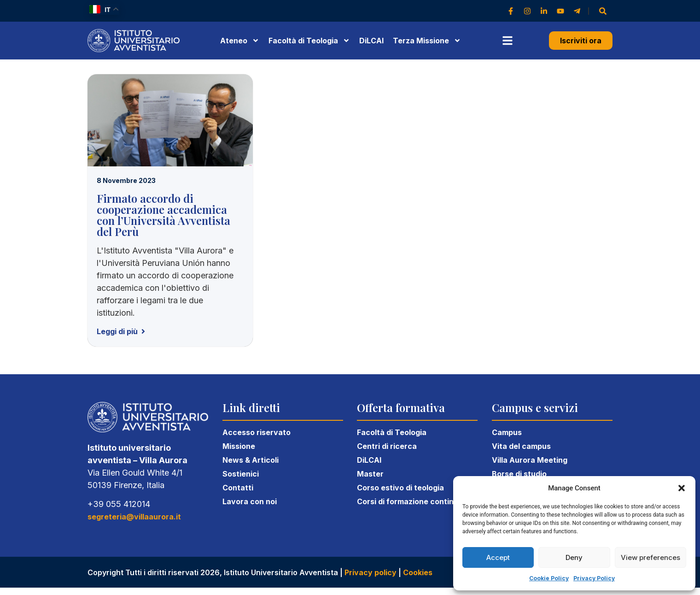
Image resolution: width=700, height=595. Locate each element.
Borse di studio (519, 474)
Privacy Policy (594, 578)
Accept (498, 557)
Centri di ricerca (387, 446)
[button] (682, 488)
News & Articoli (251, 460)
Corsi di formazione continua (410, 501)
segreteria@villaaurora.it (134, 517)
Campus (507, 432)
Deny (574, 557)
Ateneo (240, 41)
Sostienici (241, 474)
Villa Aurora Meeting (530, 460)
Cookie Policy (549, 578)
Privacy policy (370, 572)
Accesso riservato (257, 432)
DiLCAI (371, 41)
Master (370, 474)
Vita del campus (521, 446)
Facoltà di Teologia (392, 432)
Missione (239, 446)
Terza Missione (427, 41)
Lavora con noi (250, 501)
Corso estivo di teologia (400, 488)
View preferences (650, 557)
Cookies (418, 572)
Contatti (238, 488)
